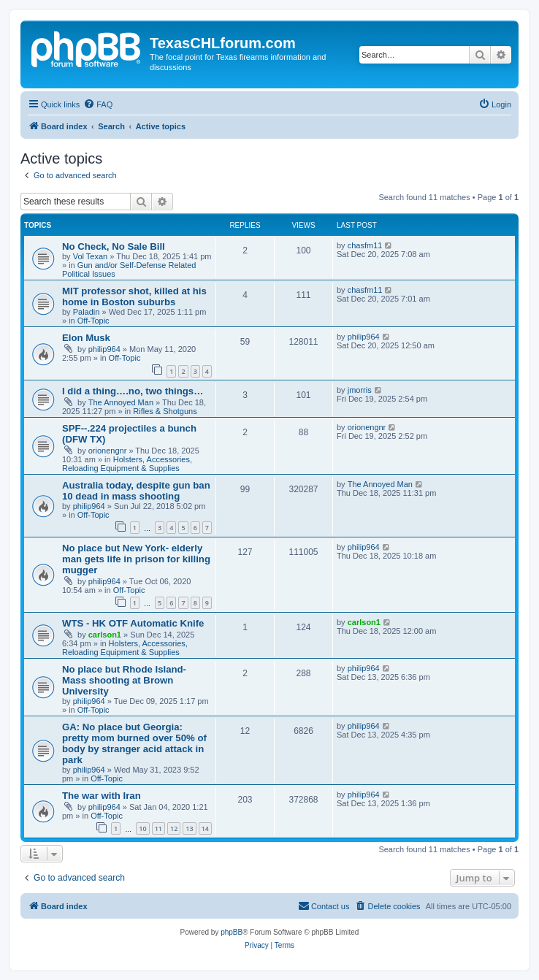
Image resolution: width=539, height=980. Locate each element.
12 (174, 828)
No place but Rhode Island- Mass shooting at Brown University (124, 680)
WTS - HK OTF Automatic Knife (133, 623)
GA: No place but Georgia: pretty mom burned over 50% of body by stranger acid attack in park (134, 743)
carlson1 (105, 635)
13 (189, 828)
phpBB (232, 932)
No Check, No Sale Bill (114, 246)
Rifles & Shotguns (165, 411)
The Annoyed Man (121, 402)
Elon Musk (86, 338)
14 (205, 828)
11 (158, 828)
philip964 (104, 349)
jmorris (360, 390)
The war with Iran (102, 796)
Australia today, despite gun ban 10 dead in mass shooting (136, 491)
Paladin (87, 312)
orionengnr (108, 451)
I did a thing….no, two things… (133, 391)
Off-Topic (93, 321)
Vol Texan (91, 256)
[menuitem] (98, 104)
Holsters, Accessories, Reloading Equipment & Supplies (127, 464)
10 (142, 828)
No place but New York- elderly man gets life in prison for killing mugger (136, 559)
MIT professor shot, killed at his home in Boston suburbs (134, 296)
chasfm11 (365, 245)
